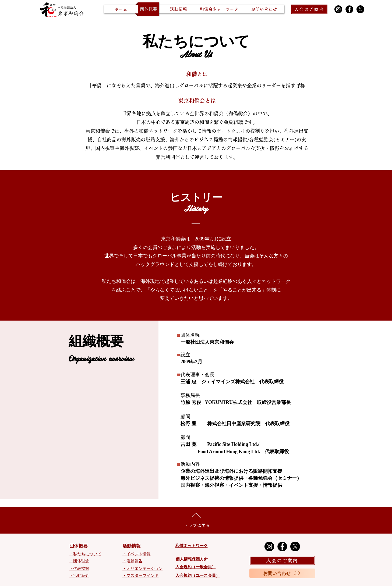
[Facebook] (349, 9)
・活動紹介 (79, 576)
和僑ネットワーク (192, 546)
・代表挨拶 (79, 569)
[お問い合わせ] (282, 573)
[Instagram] (338, 9)
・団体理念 (79, 561)
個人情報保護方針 (192, 559)
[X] (360, 9)
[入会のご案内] (309, 9)
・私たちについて (85, 554)
